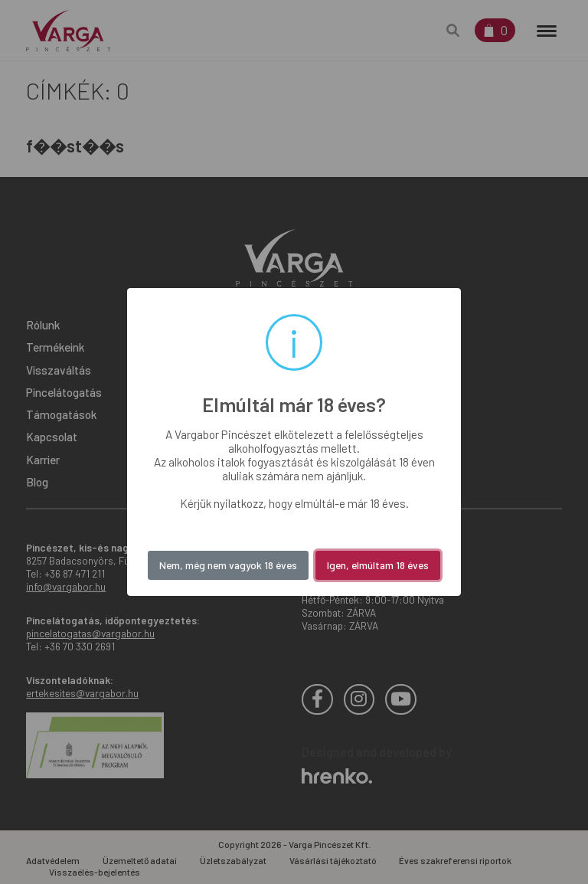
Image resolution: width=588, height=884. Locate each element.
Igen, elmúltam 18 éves (378, 565)
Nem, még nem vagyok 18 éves (228, 565)
